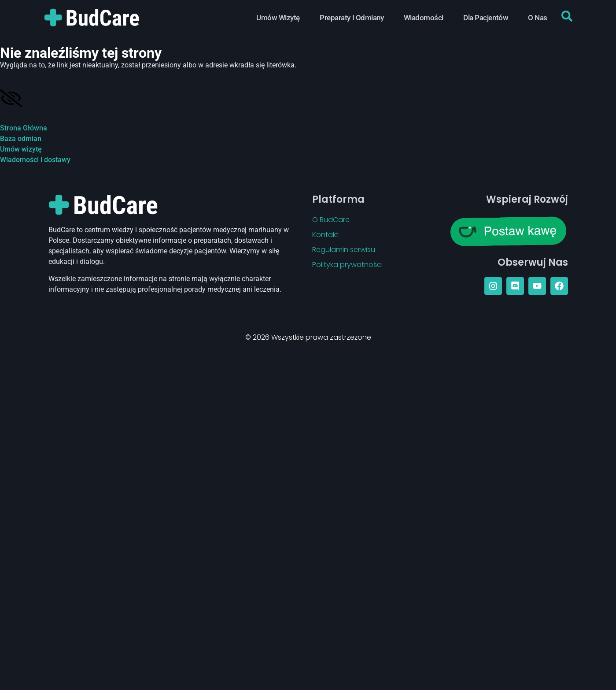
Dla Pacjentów (486, 18)
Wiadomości (424, 18)
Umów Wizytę (278, 18)
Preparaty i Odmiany (352, 18)
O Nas (538, 18)
